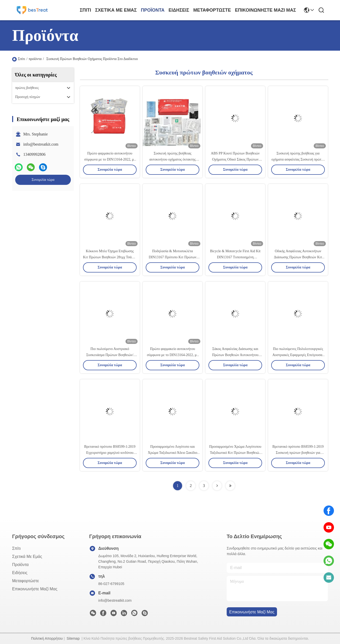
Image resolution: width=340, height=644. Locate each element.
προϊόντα (153, 10)
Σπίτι (85, 10)
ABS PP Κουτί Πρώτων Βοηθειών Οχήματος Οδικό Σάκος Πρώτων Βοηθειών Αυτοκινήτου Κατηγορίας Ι (235, 159)
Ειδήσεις (179, 10)
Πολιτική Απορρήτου (47, 638)
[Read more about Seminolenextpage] (217, 486)
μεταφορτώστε (212, 10)
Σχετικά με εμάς (116, 10)
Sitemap (73, 638)
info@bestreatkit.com (41, 144)
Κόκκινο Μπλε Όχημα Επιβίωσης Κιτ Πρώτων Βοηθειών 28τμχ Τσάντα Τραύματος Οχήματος (110, 257)
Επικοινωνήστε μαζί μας (265, 10)
